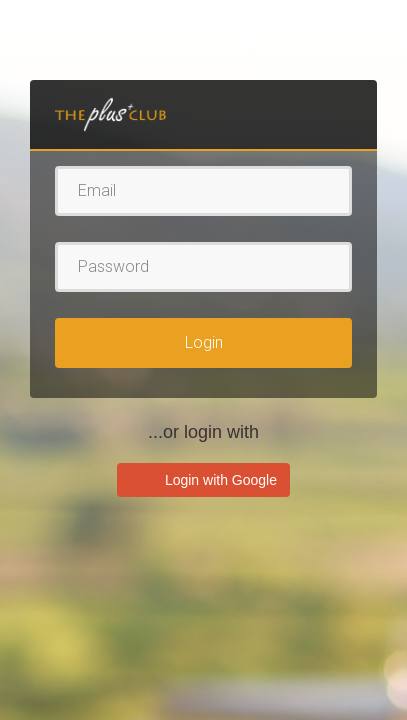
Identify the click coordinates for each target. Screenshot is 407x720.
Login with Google (219, 480)
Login (204, 342)
